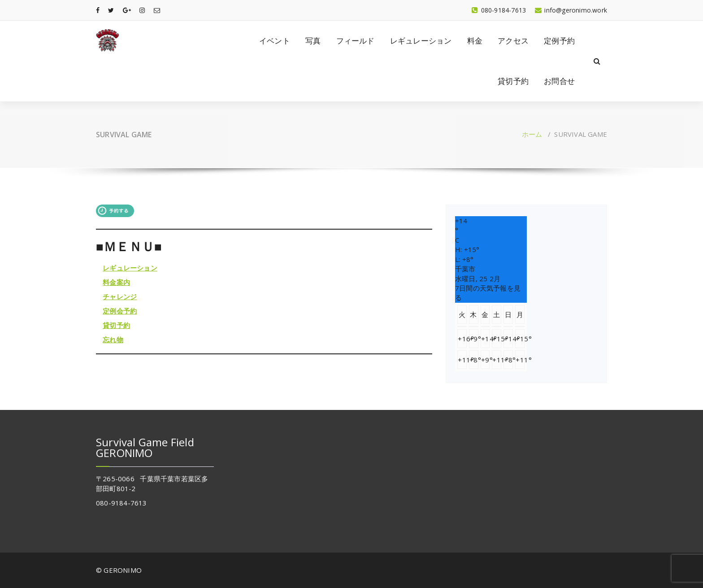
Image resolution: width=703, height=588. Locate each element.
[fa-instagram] (142, 10)
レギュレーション (421, 41)
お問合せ (559, 81)
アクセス (513, 41)
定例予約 (559, 41)
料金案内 (116, 282)
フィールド (356, 41)
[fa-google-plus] (127, 10)
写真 (313, 41)
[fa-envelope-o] (157, 10)
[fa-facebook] (98, 10)
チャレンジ (120, 296)
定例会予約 (120, 311)
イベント (275, 41)
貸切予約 (513, 81)
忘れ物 (113, 340)
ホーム (532, 134)
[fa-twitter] (111, 10)
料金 (475, 41)
